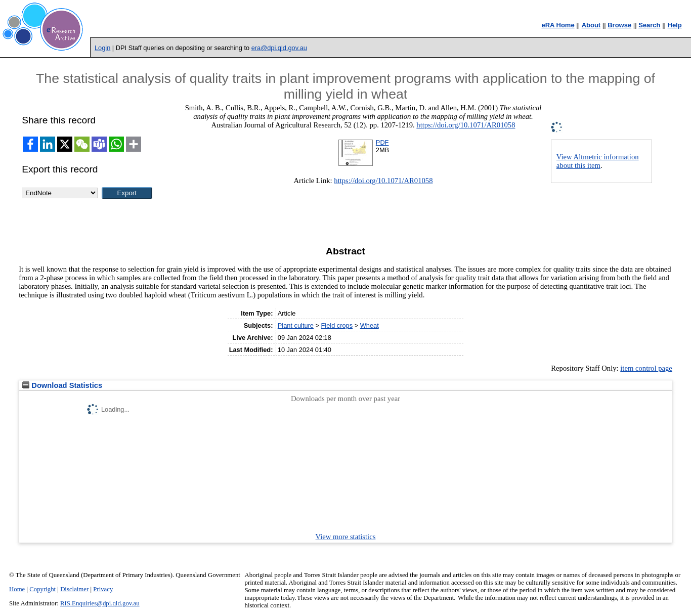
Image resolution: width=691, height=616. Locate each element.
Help (675, 25)
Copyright (42, 589)
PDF (382, 142)
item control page (646, 368)
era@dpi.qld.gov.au (279, 48)
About (591, 25)
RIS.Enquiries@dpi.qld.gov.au (100, 603)
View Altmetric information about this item (598, 161)
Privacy (103, 589)
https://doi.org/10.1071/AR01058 (466, 125)
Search (649, 25)
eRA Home (558, 25)
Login (102, 48)
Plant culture (296, 325)
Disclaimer (74, 589)
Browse (619, 25)
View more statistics (346, 537)
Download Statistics (62, 385)
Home (17, 589)
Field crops (337, 325)
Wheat (370, 325)
